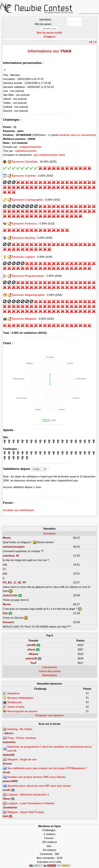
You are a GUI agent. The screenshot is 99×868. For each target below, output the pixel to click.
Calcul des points (49, 671)
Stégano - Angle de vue (22, 759)
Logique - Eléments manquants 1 (28, 795)
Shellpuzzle (15, 702)
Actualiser (49, 533)
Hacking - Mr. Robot (20, 729)
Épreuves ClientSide (25, 162)
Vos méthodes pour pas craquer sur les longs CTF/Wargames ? (47, 768)
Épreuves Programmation (28, 276)
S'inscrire (49, 37)
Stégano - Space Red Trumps (26, 812)
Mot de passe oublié (49, 33)
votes (33, 151)
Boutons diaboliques (20, 698)
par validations (43, 155)
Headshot (13, 693)
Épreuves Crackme (24, 176)
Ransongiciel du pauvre (22, 711)
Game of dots (16, 707)
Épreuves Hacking (23, 238)
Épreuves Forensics (25, 224)
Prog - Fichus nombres (22, 738)
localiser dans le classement (77, 135)
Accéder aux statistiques (19, 510)
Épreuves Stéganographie (28, 295)
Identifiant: (45, 20)
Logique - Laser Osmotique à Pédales (31, 803)
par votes (59, 155)
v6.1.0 (93, 42)
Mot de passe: (43, 24)
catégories (26, 147)
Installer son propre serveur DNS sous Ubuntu (36, 777)
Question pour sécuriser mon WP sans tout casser (39, 786)
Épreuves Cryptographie (27, 200)
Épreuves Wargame (24, 319)
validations (22, 151)
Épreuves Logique (23, 257)
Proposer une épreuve (49, 715)
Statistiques (49, 675)
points (37, 147)
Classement (50, 667)
